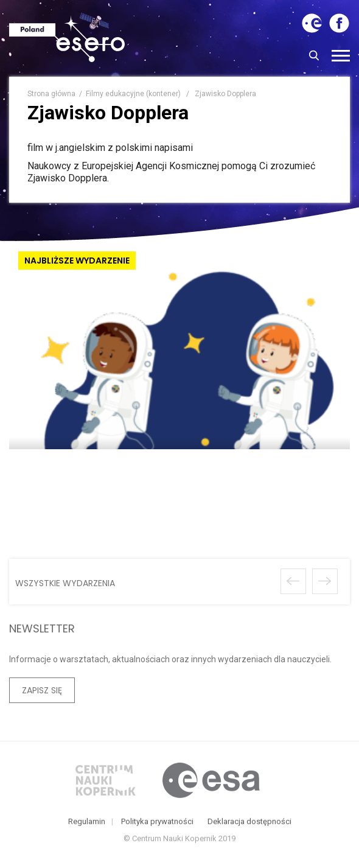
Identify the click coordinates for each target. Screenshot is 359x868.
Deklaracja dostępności (249, 823)
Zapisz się (42, 690)
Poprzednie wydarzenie (293, 581)
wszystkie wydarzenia (65, 583)
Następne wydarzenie (325, 581)
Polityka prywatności (157, 823)
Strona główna (51, 94)
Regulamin (87, 823)
